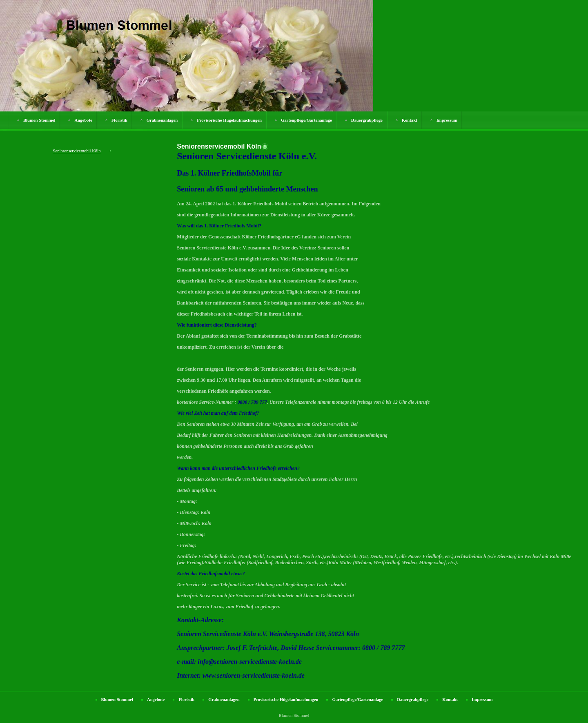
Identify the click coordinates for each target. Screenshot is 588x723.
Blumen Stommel (39, 120)
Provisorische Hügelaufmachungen (229, 120)
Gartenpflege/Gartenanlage (306, 120)
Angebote (83, 120)
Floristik (119, 120)
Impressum (447, 120)
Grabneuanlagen (162, 120)
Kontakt (410, 120)
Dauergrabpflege (367, 120)
